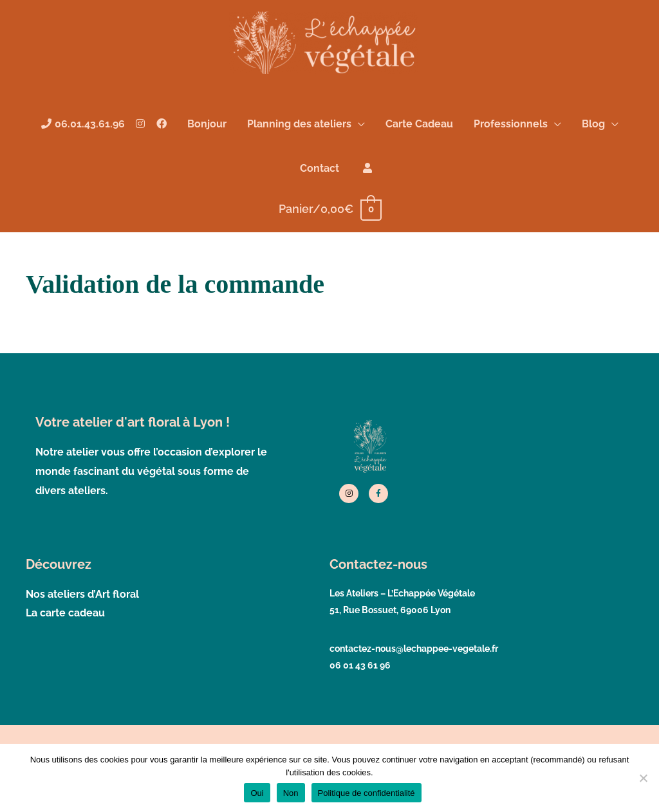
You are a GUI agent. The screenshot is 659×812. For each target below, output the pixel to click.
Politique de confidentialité (367, 793)
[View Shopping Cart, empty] (329, 219)
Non (291, 793)
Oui (257, 793)
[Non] (643, 778)
